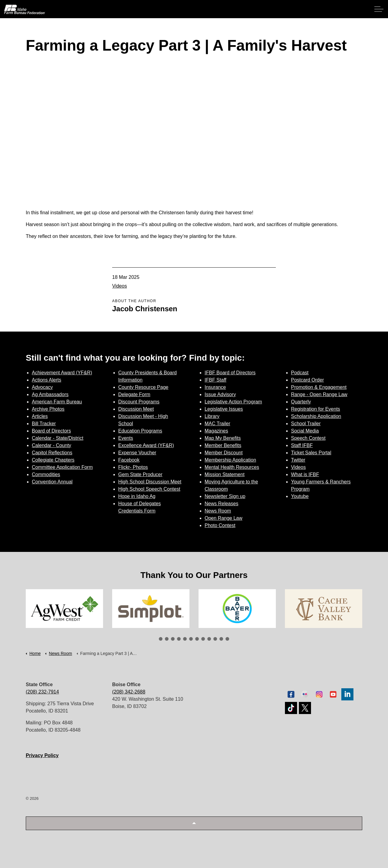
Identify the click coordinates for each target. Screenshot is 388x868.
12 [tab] (227, 639)
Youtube (300, 496)
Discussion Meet (136, 409)
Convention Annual (52, 482)
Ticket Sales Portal (311, 453)
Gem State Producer (140, 474)
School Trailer (306, 424)
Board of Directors (51, 431)
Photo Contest (220, 525)
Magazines (216, 431)
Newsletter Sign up (225, 496)
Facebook (129, 460)
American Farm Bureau (57, 402)
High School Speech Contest (149, 489)
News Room (218, 511)
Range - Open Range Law (319, 394)
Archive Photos (48, 409)
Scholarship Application (316, 416)
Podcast (300, 373)
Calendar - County (52, 445)
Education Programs (140, 431)
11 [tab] (221, 639)
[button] (194, 823)
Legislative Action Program (233, 402)
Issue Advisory (220, 394)
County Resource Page (143, 387)
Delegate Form (134, 394)
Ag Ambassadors (50, 394)
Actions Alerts (47, 380)
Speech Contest (308, 438)
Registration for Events (316, 409)
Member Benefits (223, 445)
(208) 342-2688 (129, 692)
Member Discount (224, 453)
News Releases (221, 504)
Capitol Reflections (52, 453)
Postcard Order (307, 380)
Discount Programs (139, 402)
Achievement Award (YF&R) (62, 373)
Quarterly (301, 402)
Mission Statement (225, 474)
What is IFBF (305, 474)
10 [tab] (215, 639)
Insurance (215, 387)
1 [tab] (161, 639)
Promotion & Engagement (319, 387)
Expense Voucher (137, 453)
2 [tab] (167, 639)
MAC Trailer (217, 424)
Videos (120, 286)
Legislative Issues (224, 409)
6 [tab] (191, 639)
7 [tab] (197, 639)
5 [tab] (185, 639)
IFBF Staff (216, 380)
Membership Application (230, 460)
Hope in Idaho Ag (137, 496)
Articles (40, 416)
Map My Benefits (223, 438)
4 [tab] (179, 639)
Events (126, 438)
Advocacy (42, 387)
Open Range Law (224, 518)
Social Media (305, 431)
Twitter (298, 460)
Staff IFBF (302, 445)
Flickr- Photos (133, 467)
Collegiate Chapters (53, 460)
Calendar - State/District (58, 438)
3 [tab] (173, 639)
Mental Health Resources (232, 467)
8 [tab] (203, 639)
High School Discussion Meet (150, 482)
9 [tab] (209, 639)
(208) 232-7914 (42, 692)
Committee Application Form (62, 467)
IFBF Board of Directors (230, 373)
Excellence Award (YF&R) (146, 445)
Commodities (46, 474)
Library (212, 416)
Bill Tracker (44, 424)
